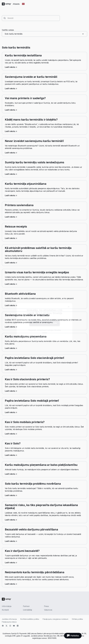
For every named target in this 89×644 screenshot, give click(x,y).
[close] (69, 307)
